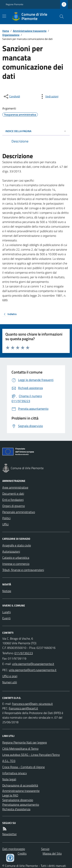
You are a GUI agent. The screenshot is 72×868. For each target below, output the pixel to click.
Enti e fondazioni (13, 500)
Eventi (6, 618)
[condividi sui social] (12, 96)
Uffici (5, 524)
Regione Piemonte (14, 4)
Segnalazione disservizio (18, 800)
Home (6, 31)
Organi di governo (14, 506)
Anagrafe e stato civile (17, 545)
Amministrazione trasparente (30, 31)
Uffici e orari (10, 676)
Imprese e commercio (16, 564)
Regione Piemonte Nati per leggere (25, 742)
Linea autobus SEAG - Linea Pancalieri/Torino (31, 755)
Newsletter (10, 834)
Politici (6, 518)
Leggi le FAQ (10, 795)
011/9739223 (24, 653)
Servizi (45, 849)
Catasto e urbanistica (16, 558)
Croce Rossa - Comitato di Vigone (24, 767)
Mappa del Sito (52, 853)
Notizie (7, 591)
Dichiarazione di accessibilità (20, 785)
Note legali (9, 779)
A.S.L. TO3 (9, 761)
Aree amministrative (15, 487)
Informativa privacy (15, 773)
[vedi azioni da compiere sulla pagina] (49, 96)
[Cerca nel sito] (60, 16)
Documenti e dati (13, 494)
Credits (22, 853)
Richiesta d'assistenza (16, 809)
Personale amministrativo (19, 512)
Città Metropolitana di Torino (20, 749)
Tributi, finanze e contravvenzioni (23, 570)
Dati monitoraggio (14, 849)
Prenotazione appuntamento (21, 805)
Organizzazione (11, 35)
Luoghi (7, 612)
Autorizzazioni (11, 551)
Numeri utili (10, 682)
